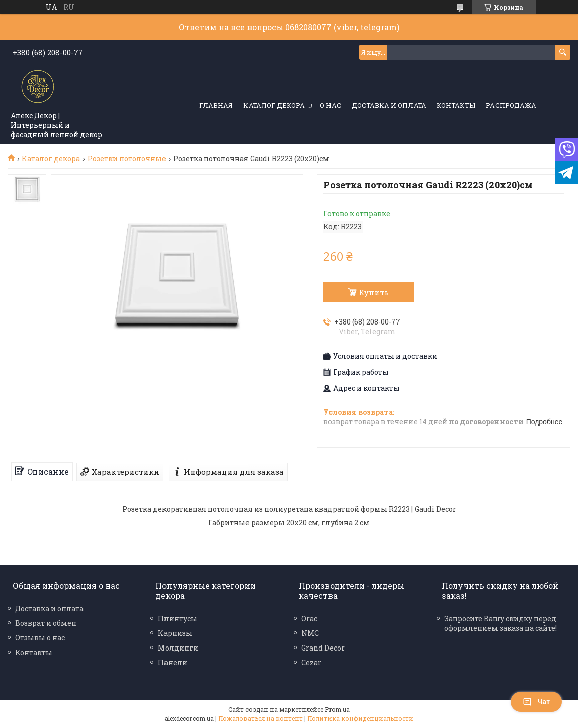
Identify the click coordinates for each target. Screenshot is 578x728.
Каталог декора (274, 105)
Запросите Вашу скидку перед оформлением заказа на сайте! (501, 623)
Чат (536, 702)
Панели (173, 662)
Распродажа (511, 105)
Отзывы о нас (40, 638)
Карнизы (175, 633)
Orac (309, 619)
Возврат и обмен (46, 623)
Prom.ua (337, 709)
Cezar (311, 662)
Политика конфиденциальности (360, 718)
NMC (310, 633)
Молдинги (178, 648)
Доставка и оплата (389, 105)
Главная (216, 105)
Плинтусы (178, 619)
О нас (331, 105)
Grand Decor (323, 648)
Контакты (456, 105)
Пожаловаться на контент (261, 718)
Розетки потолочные (127, 159)
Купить (374, 292)
